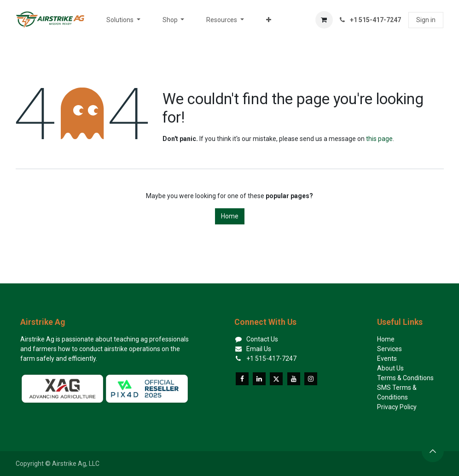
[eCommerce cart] (324, 20)
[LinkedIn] (259, 379)
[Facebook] (242, 379)
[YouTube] (294, 379)
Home (230, 216)
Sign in (426, 20)
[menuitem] (123, 20)
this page (379, 139)
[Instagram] (311, 379)
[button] (433, 451)
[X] (276, 379)
